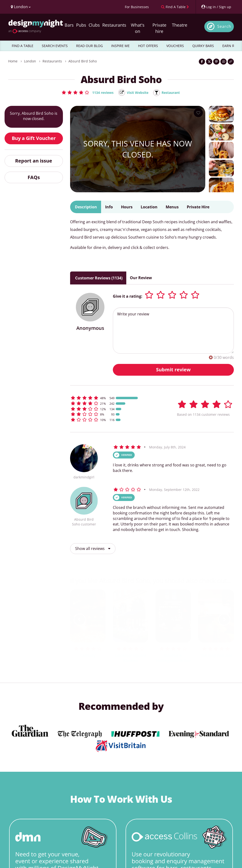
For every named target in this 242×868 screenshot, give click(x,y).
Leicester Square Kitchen (130, 658)
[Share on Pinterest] (216, 62)
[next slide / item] (224, 620)
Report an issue (34, 161)
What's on (138, 28)
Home (13, 61)
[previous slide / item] (80, 620)
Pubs (81, 25)
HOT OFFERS (148, 46)
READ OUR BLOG (89, 46)
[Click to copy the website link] (231, 62)
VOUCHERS (175, 46)
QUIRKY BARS (203, 46)
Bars (69, 25)
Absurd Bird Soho (83, 61)
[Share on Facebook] (202, 62)
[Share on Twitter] (209, 62)
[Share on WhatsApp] (224, 62)
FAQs (34, 178)
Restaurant (173, 93)
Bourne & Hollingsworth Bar (173, 658)
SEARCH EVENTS (55, 46)
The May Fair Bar (216, 656)
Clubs (94, 25)
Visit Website (137, 93)
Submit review (173, 370)
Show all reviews (93, 549)
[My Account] (216, 7)
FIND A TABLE (23, 46)
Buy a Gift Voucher (34, 138)
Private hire (159, 28)
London (30, 61)
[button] (84, 92)
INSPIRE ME (120, 46)
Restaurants (114, 25)
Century (88, 656)
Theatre (180, 25)
